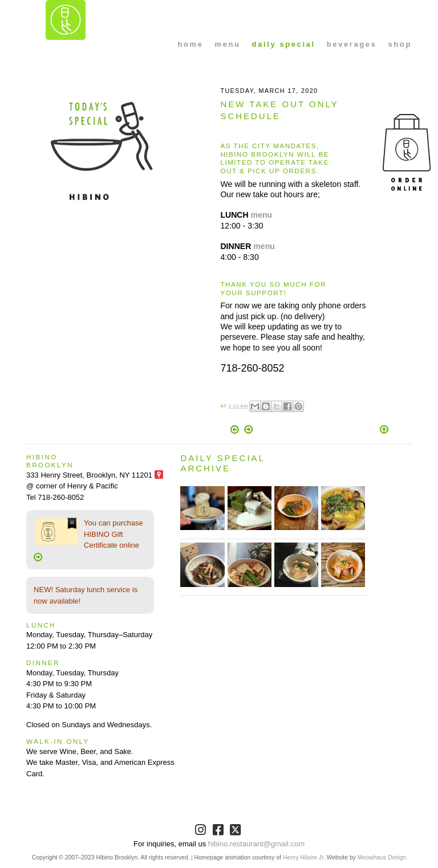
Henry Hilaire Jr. (304, 857)
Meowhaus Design (382, 857)
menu (228, 44)
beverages (352, 44)
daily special (284, 44)
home (190, 44)
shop (400, 44)
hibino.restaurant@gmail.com (256, 844)
